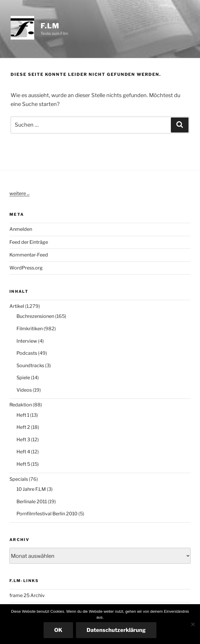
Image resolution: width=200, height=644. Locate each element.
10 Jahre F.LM (31, 489)
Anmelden (21, 229)
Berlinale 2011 (32, 502)
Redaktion (21, 405)
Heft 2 (23, 427)
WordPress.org (26, 268)
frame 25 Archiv (27, 595)
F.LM (50, 26)
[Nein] (193, 624)
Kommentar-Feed (29, 255)
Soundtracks (30, 366)
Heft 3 (23, 440)
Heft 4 (23, 452)
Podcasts (27, 353)
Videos (24, 390)
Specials (19, 479)
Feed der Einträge (29, 242)
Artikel (17, 306)
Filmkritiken (30, 329)
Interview (27, 341)
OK (58, 630)
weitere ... (19, 193)
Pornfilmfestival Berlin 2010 (47, 514)
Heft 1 (23, 415)
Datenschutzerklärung (116, 630)
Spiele (23, 378)
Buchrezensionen (35, 316)
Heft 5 (23, 464)
